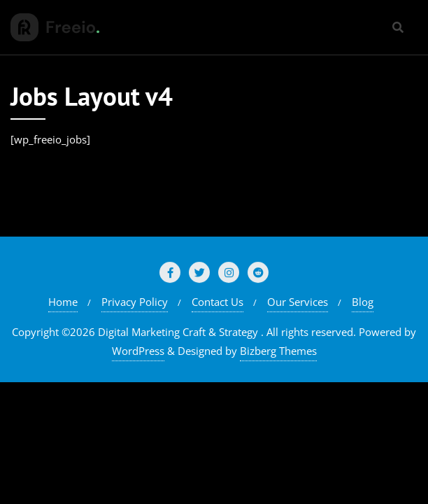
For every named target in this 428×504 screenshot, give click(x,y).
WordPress (138, 351)
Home (63, 302)
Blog (363, 302)
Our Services (298, 302)
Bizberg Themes (278, 351)
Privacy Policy (135, 302)
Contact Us (217, 302)
